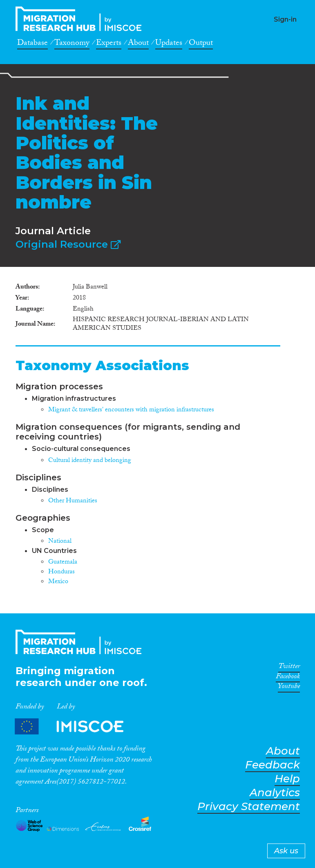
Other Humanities (73, 501)
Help (287, 779)
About (138, 44)
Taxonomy (72, 44)
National (60, 542)
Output (201, 44)
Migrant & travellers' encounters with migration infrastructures (131, 410)
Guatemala (63, 563)
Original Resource (68, 244)
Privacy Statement (249, 807)
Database (32, 44)
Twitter (289, 668)
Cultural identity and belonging (90, 461)
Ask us (286, 851)
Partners (76, 726)
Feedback (273, 765)
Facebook (288, 678)
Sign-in (285, 19)
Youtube (289, 688)
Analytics (275, 793)
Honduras (61, 572)
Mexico (58, 582)
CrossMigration (81, 19)
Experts (109, 44)
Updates (169, 44)
